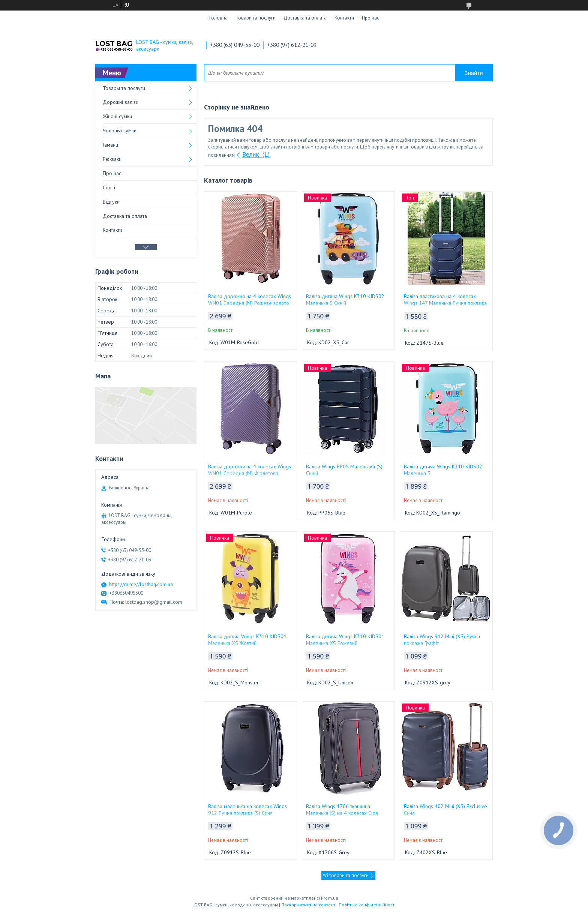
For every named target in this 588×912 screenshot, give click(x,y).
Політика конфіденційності (367, 905)
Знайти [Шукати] (473, 73)
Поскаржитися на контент (308, 905)
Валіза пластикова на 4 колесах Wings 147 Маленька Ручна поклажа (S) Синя (445, 303)
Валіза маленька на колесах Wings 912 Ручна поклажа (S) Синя (247, 810)
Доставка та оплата (305, 18)
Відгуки (111, 202)
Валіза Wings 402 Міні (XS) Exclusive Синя (445, 810)
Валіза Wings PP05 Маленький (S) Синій (344, 470)
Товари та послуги (256, 18)
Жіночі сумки (117, 116)
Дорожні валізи (121, 102)
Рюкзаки (112, 159)
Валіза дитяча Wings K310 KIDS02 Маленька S (443, 470)
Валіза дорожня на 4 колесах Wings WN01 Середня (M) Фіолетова (250, 470)
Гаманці (111, 145)
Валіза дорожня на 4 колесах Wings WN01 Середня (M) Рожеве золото (250, 300)
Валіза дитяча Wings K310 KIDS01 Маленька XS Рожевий (345, 640)
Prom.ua (330, 898)
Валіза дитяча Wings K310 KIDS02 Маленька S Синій (345, 300)
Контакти (344, 18)
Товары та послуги (124, 88)
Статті (109, 187)
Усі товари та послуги (346, 875)
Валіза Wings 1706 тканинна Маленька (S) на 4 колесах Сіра (342, 810)
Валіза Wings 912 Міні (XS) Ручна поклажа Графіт (442, 640)
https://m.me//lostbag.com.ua (141, 584)
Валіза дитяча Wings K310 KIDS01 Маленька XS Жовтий (247, 640)
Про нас (370, 18)
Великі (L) (256, 154)
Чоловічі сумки (120, 130)
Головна (218, 18)
